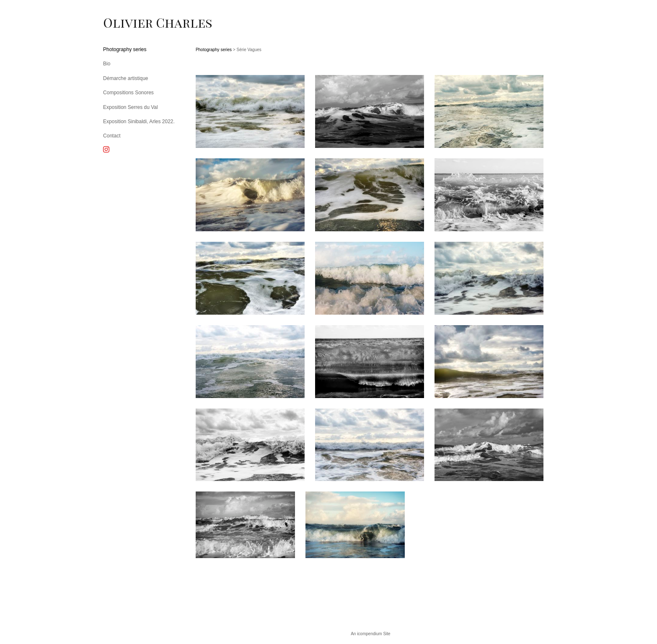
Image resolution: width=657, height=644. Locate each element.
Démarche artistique (125, 78)
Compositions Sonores (128, 93)
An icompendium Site (371, 634)
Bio (107, 64)
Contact (112, 136)
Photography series (125, 49)
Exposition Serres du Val (131, 107)
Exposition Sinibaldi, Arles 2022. (139, 122)
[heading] (124, 23)
